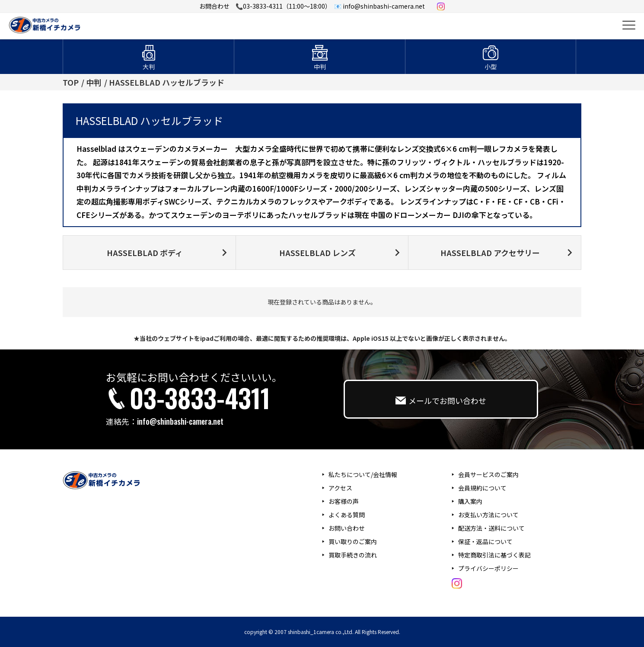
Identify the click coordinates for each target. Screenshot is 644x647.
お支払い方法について (488, 515)
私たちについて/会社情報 (363, 474)
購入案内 (470, 501)
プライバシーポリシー (488, 568)
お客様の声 (344, 501)
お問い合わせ (347, 528)
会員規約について (482, 488)
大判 (149, 67)
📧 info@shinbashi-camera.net (379, 6)
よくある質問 (347, 515)
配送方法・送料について (491, 528)
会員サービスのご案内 (488, 474)
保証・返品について (485, 541)
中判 (320, 67)
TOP (71, 82)
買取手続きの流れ (353, 555)
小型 (491, 67)
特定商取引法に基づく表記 (494, 555)
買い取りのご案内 (353, 541)
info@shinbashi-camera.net (180, 421)
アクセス (340, 488)
